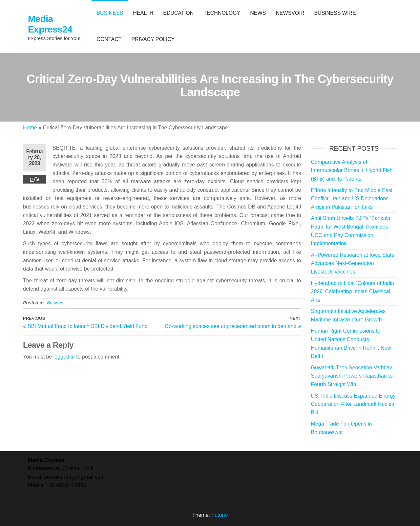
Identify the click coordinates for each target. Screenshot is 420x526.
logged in (64, 357)
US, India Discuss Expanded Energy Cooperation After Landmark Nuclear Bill (354, 404)
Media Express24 (50, 24)
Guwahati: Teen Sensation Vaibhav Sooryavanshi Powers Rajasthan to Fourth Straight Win (352, 376)
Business (56, 303)
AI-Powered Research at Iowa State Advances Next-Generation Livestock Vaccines (353, 263)
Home (30, 128)
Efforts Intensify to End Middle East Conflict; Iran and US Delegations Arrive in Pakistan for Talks (352, 199)
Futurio (220, 515)
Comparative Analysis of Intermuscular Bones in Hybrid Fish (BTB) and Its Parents (352, 170)
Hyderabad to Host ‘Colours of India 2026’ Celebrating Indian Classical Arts (353, 292)
